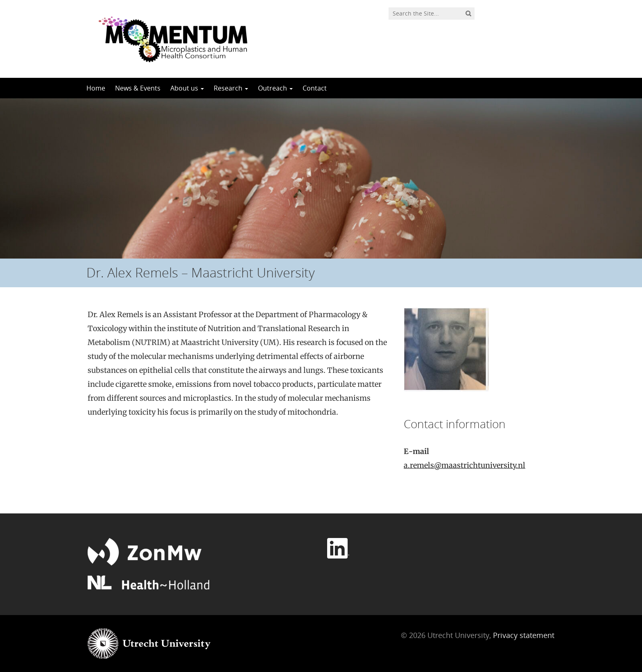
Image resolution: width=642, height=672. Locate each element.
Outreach (275, 88)
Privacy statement (524, 635)
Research (231, 88)
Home (96, 88)
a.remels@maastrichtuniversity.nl (465, 465)
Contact (315, 88)
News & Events (138, 88)
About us (187, 88)
